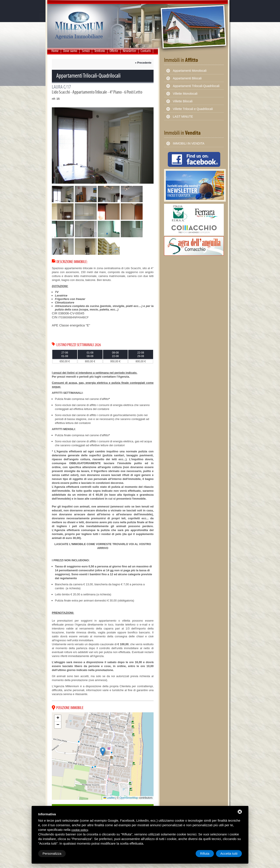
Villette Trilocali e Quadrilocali (193, 109)
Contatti (146, 51)
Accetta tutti (229, 853)
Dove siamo (70, 51)
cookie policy (80, 830)
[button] (103, 752)
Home (55, 51)
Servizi (86, 51)
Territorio (100, 51)
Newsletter (129, 51)
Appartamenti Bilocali (187, 78)
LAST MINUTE (183, 117)
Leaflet (109, 798)
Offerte (114, 51)
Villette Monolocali (185, 94)
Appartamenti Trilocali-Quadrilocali (196, 86)
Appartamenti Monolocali (190, 71)
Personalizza (52, 853)
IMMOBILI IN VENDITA (189, 143)
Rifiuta (205, 853)
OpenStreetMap (129, 798)
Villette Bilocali (183, 101)
